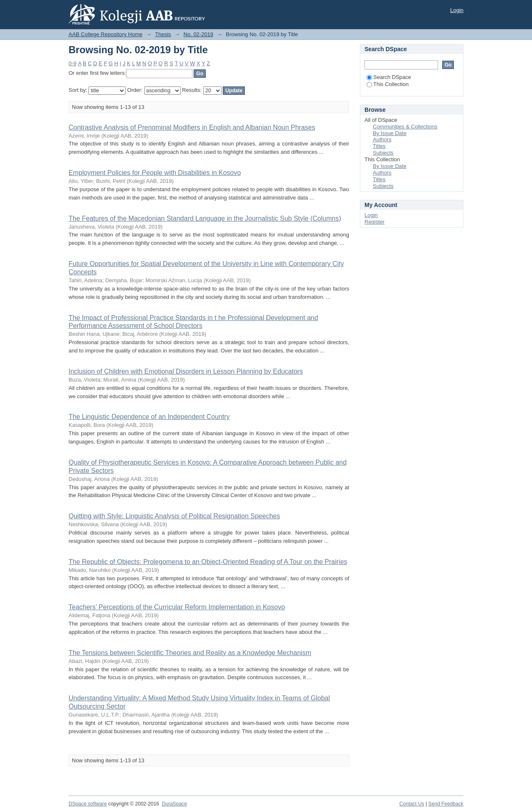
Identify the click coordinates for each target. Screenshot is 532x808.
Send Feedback (446, 804)
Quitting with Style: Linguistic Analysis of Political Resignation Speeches (174, 516)
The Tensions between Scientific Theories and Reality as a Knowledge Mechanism (190, 653)
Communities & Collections (405, 127)
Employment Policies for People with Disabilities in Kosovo (155, 173)
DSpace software (88, 804)
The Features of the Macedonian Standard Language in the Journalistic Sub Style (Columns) (205, 218)
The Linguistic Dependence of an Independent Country (149, 417)
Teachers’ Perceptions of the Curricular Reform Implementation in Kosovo (177, 607)
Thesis (163, 34)
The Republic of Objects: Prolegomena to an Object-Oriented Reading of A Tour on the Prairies (208, 562)
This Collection (388, 84)
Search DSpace (389, 77)
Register (374, 222)
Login (457, 10)
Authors (382, 139)
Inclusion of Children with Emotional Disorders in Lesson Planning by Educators (186, 371)
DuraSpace (174, 804)
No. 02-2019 (199, 34)
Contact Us (412, 804)
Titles (379, 146)
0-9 (73, 63)
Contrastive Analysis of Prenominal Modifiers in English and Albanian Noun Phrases (192, 127)
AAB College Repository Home (106, 34)
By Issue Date (390, 133)
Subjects (383, 153)
